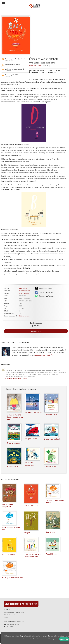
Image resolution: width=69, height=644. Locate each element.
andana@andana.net (13, 624)
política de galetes (52, 639)
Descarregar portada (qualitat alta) (14, 60)
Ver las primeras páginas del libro (14, 70)
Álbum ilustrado (24, 293)
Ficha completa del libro (14, 76)
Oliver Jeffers (35, 66)
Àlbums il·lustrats (25, 291)
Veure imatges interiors (11, 65)
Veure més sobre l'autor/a (44, 355)
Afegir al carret (36, 331)
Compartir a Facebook (44, 292)
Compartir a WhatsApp (45, 296)
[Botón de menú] (4, 3)
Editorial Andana (24, 316)
